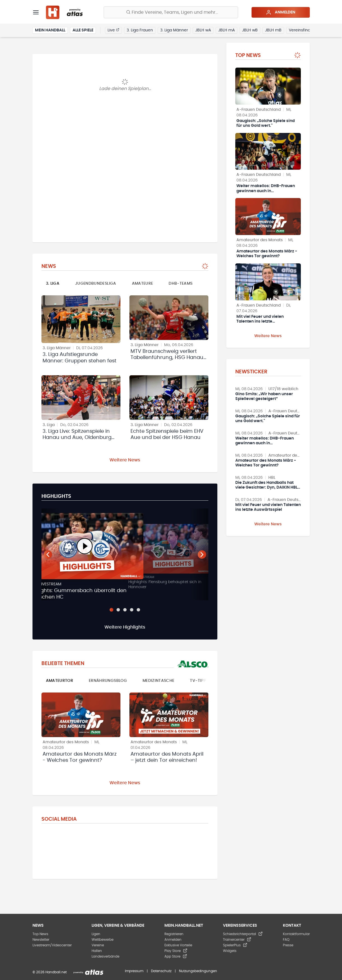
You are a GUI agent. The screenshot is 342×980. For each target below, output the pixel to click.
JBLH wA (203, 30)
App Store (176, 956)
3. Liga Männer (174, 30)
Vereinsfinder (302, 30)
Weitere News (125, 460)
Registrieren (174, 934)
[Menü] (36, 12)
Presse (288, 945)
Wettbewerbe (103, 940)
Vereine (98, 945)
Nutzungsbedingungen (198, 971)
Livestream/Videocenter (52, 945)
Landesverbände (105, 956)
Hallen (97, 951)
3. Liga (53, 284)
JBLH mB (273, 30)
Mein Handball (50, 30)
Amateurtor (60, 681)
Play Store (176, 951)
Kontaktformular (296, 934)
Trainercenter (237, 940)
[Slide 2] (118, 610)
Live (113, 30)
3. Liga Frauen (140, 30)
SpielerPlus (235, 945)
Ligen (96, 934)
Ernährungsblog (108, 681)
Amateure (143, 284)
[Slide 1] (111, 610)
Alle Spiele (83, 30)
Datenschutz (161, 971)
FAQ (286, 940)
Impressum (134, 971)
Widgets (230, 951)
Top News (40, 934)
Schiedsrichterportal (243, 934)
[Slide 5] (138, 610)
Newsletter (41, 940)
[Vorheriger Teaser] (48, 555)
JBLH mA (226, 30)
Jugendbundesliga (96, 284)
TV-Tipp (198, 681)
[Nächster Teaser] (202, 555)
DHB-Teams (181, 284)
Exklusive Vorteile (178, 945)
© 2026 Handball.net (50, 972)
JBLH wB (250, 30)
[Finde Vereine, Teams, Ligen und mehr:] (171, 12)
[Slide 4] (132, 610)
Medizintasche (159, 681)
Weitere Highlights (125, 627)
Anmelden (281, 12)
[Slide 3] (125, 610)
